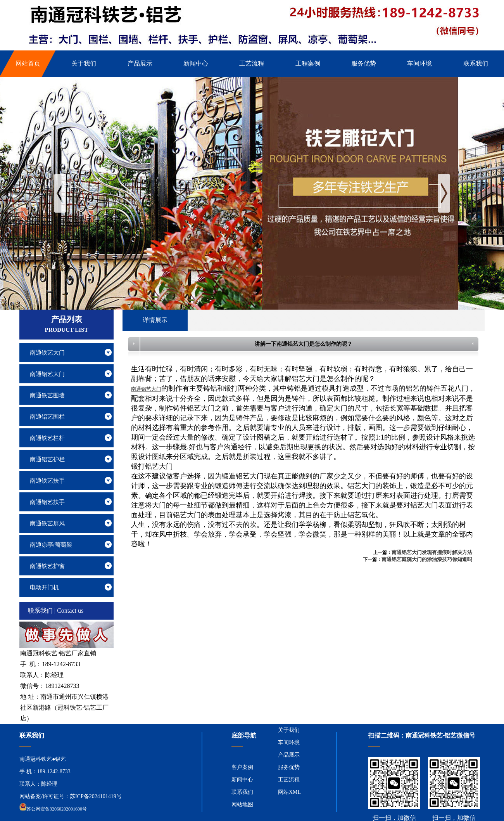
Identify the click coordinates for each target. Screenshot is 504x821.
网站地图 (242, 805)
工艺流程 (289, 780)
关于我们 (289, 730)
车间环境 (289, 742)
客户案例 (242, 767)
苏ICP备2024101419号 (96, 796)
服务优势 (289, 767)
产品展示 (289, 755)
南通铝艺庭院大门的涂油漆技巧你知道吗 (427, 559)
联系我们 (242, 792)
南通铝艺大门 (146, 389)
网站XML (289, 792)
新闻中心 (242, 780)
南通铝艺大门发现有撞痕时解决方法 (432, 552)
